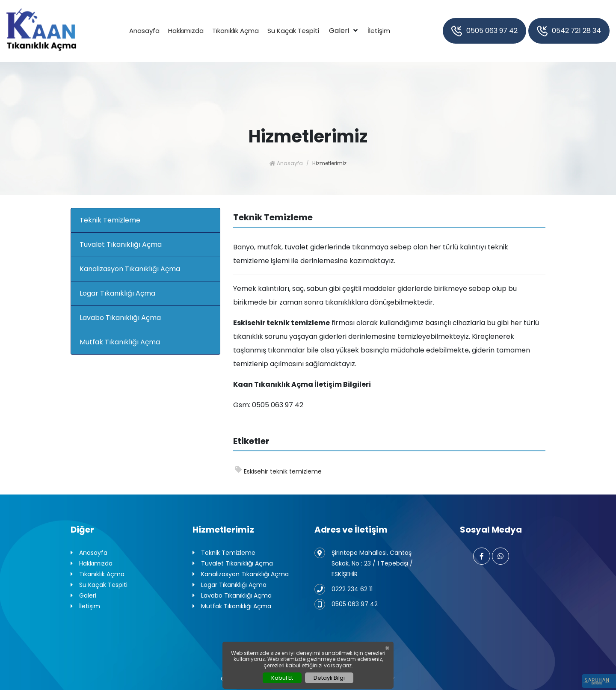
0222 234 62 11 (344, 589)
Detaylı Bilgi (329, 678)
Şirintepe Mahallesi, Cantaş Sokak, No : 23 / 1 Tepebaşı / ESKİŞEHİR (364, 563)
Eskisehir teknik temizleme (278, 471)
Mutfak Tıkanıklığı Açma (120, 342)
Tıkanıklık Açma (235, 31)
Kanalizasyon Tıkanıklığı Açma (130, 269)
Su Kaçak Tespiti (293, 31)
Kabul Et (282, 678)
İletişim (379, 31)
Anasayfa (144, 31)
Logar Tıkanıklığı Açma (117, 293)
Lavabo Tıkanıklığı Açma (120, 318)
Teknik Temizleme (110, 220)
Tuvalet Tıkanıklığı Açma (121, 244)
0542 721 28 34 (569, 31)
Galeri (339, 31)
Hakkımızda (186, 31)
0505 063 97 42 (484, 31)
